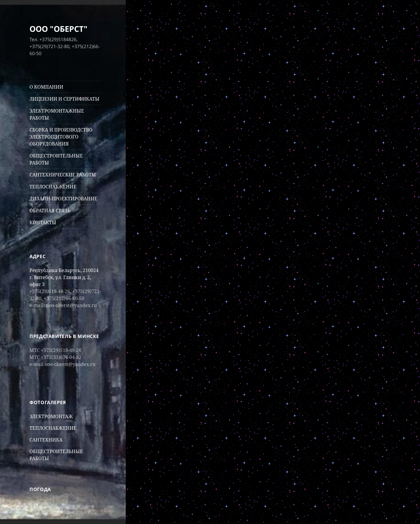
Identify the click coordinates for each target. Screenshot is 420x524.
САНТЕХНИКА (46, 440)
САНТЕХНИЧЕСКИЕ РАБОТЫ (63, 175)
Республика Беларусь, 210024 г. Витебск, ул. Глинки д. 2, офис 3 (64, 277)
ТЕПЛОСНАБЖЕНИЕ (53, 187)
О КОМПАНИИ (46, 87)
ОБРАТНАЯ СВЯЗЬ (50, 211)
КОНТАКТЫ (43, 222)
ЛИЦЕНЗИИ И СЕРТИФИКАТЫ (64, 99)
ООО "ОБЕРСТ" (58, 29)
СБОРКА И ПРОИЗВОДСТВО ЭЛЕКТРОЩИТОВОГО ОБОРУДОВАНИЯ (61, 137)
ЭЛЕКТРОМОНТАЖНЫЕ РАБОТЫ (57, 114)
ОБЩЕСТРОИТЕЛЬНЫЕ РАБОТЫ (56, 159)
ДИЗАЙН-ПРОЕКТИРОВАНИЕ (63, 199)
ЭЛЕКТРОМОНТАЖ (51, 416)
